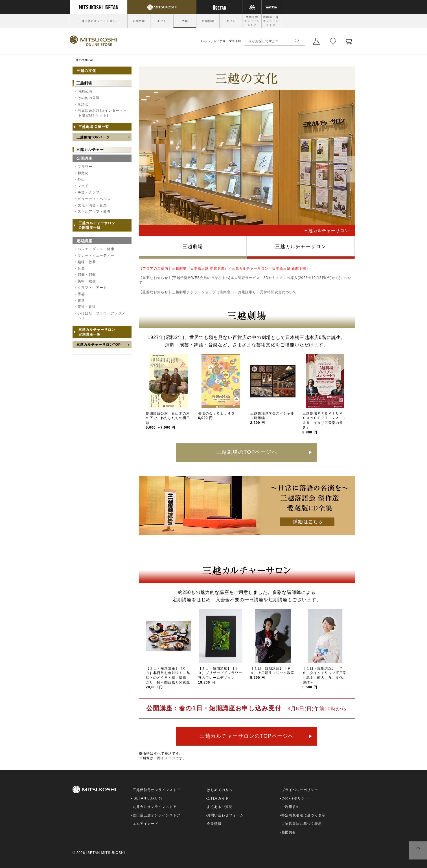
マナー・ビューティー (96, 255)
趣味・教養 (87, 262)
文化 (185, 21)
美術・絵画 (87, 281)
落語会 (83, 104)
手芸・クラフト (90, 192)
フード (83, 186)
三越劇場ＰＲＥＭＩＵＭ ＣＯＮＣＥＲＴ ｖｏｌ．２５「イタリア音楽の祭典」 (325, 423)
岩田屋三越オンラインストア (271, 21)
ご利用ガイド (218, 798)
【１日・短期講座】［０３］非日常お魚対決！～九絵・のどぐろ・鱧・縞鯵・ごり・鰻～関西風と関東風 (168, 678)
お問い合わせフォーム (225, 815)
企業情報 (214, 824)
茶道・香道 (87, 307)
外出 (81, 179)
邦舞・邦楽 (87, 275)
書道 (81, 301)
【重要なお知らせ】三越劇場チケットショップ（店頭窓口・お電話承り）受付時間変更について (218, 292)
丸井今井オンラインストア (252, 21)
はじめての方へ (220, 790)
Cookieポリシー (295, 798)
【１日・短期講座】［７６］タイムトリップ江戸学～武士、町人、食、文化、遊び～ (325, 678)
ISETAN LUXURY (148, 798)
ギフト (162, 21)
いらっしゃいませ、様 (221, 41)
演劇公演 (85, 91)
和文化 (83, 173)
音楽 (81, 268)
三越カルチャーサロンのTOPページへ (247, 736)
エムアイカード (145, 824)
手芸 (81, 294)
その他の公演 (89, 98)
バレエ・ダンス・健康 (96, 249)
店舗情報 (139, 21)
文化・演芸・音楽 (92, 205)
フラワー (85, 167)
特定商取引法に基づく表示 (303, 815)
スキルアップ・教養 (94, 212)
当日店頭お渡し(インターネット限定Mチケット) (102, 113)
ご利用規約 (291, 807)
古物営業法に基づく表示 (302, 824)
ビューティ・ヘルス (94, 199)
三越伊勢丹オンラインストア (99, 21)
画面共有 (289, 832)
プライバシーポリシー (300, 790)
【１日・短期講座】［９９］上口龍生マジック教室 (272, 673)
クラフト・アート (92, 288)
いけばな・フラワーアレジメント (101, 316)
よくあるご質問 (220, 807)
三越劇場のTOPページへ (247, 452)
